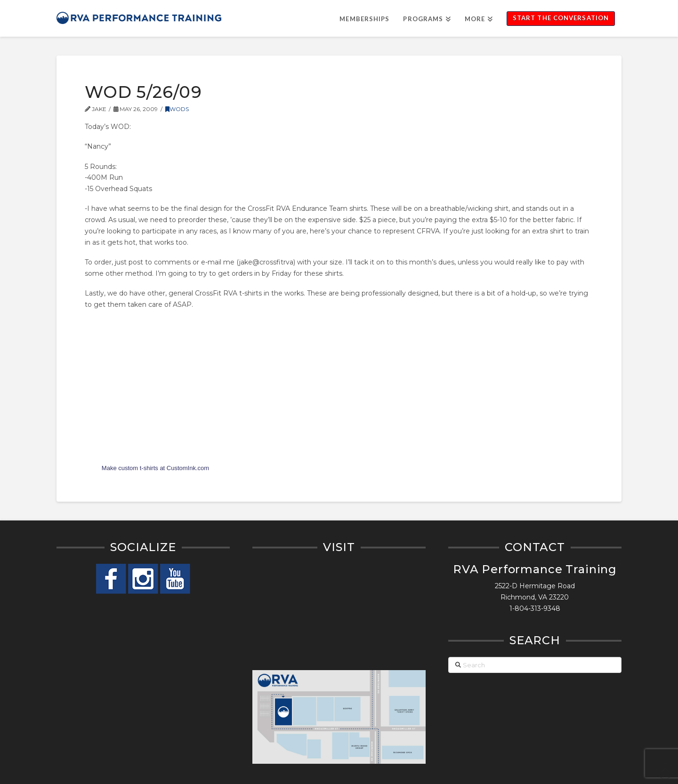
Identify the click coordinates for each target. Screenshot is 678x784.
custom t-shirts (138, 468)
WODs (177, 109)
